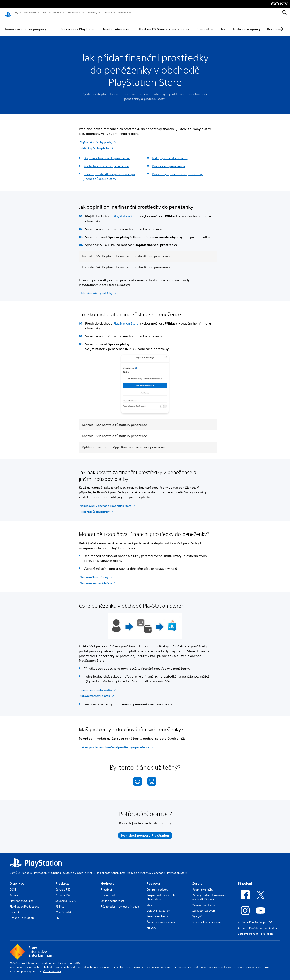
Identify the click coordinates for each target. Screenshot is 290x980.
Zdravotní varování (204, 906)
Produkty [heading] (62, 879)
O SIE (13, 885)
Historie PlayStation (22, 914)
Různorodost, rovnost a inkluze (120, 902)
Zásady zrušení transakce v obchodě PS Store (209, 893)
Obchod (108, 12)
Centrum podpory (157, 885)
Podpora (123, 12)
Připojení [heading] (245, 879)
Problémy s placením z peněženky (177, 170)
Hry (16, 12)
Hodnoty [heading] (108, 879)
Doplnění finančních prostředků (107, 154)
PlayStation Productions (24, 902)
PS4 (45, 12)
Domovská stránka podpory (25, 25)
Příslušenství (74, 12)
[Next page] (282, 25)
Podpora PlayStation (34, 868)
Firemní (14, 908)
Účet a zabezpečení (118, 25)
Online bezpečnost (112, 897)
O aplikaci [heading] (17, 879)
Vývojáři (197, 912)
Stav (149, 901)
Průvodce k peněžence (169, 162)
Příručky (151, 923)
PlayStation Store (126, 212)
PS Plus (57, 12)
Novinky (92, 12)
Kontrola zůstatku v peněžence (106, 162)
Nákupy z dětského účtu (170, 154)
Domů (13, 868)
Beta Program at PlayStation (255, 929)
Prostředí (106, 885)
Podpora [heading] (153, 879)
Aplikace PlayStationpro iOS (255, 918)
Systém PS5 (30, 12)
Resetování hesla (157, 912)
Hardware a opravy (246, 25)
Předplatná (205, 25)
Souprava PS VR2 (66, 897)
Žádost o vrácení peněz (161, 918)
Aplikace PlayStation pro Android (258, 924)
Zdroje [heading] (197, 879)
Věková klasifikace (204, 901)
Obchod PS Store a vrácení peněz (164, 25)
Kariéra (14, 891)
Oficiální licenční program (208, 918)
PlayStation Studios (22, 897)
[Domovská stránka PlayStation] (8, 13)
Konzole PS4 (63, 891)
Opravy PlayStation (158, 906)
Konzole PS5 (63, 885)
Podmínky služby (203, 885)
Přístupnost (108, 891)
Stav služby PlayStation (79, 25)
